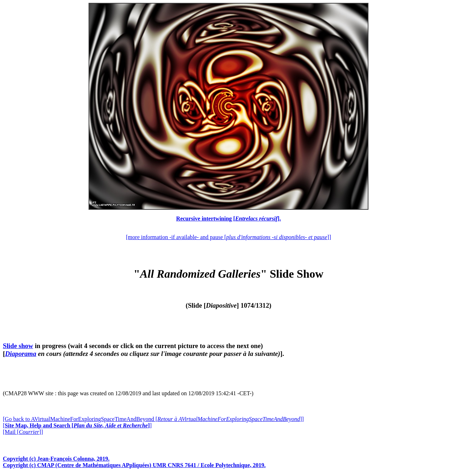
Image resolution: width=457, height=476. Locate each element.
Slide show (18, 346)
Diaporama (21, 354)
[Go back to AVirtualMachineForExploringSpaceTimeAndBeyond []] (153, 419)
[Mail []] (23, 432)
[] (77, 425)
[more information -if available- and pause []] (228, 237)
